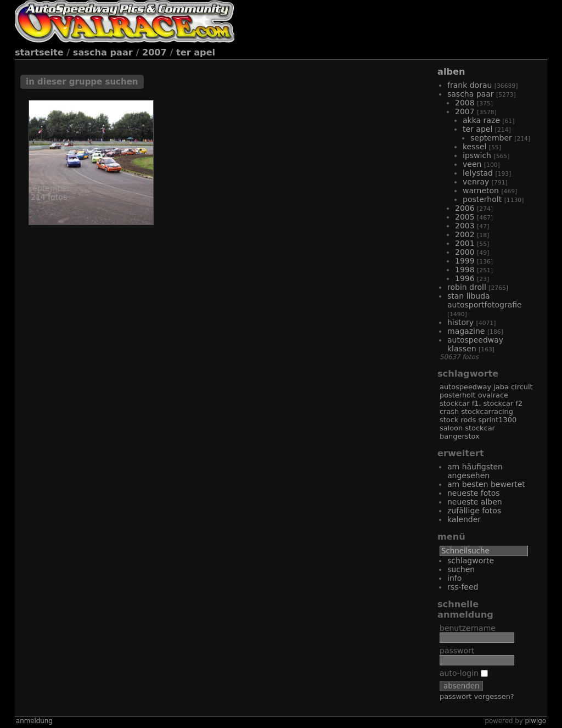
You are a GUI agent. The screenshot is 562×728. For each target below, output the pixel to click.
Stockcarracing (487, 411)
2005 (465, 217)
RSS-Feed (463, 587)
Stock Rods (458, 420)
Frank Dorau (470, 85)
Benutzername (468, 628)
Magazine (466, 331)
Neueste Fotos (474, 493)
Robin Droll (467, 287)
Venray (476, 182)
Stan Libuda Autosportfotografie (485, 300)
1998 (465, 270)
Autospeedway (465, 387)
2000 (465, 252)
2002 (465, 234)
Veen (472, 164)
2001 (465, 243)
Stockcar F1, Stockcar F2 (481, 403)
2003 (465, 226)
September (491, 138)
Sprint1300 (497, 420)
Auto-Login (464, 673)
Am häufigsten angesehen (475, 471)
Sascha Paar (103, 52)
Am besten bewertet (486, 484)
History (460, 322)
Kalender (464, 519)
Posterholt (482, 199)
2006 (465, 208)
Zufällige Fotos (474, 511)
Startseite (39, 52)
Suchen (461, 569)
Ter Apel (196, 52)
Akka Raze (481, 120)
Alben (451, 72)
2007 (154, 52)
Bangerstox (460, 436)
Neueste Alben (475, 502)
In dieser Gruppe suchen (82, 82)
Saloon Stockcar (467, 428)
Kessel (474, 147)
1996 (465, 278)
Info (454, 578)
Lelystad (478, 173)
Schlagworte (471, 561)
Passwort (457, 651)
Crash (449, 411)
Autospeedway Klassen (475, 344)
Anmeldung (34, 721)
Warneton (481, 191)
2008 (465, 103)
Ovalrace (493, 395)
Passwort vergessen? (477, 696)
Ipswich (477, 155)
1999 (465, 261)
